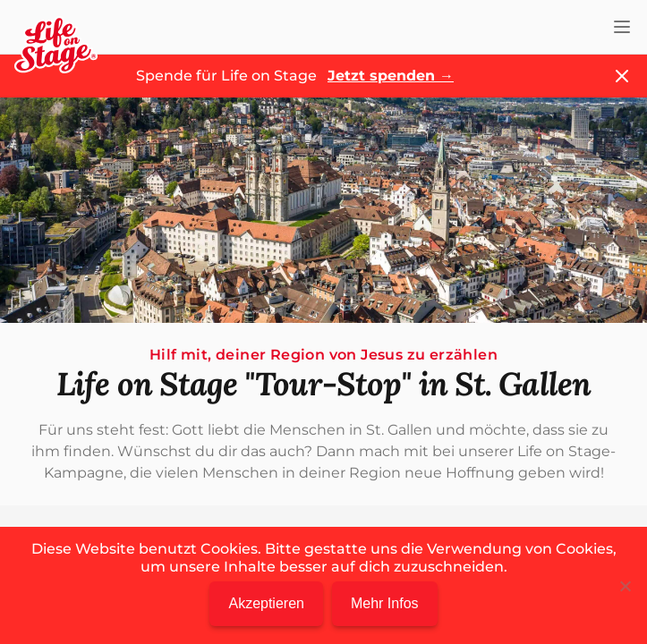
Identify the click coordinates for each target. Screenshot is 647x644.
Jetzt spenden (391, 76)
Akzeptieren (266, 603)
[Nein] (625, 586)
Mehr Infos (385, 603)
